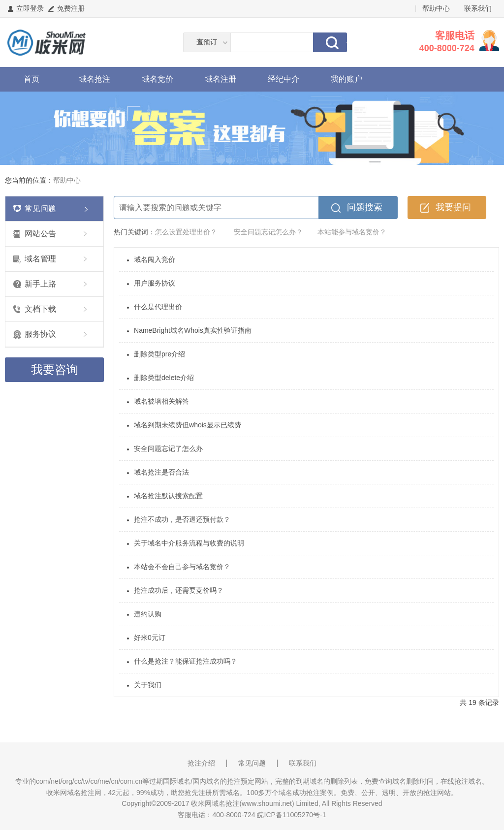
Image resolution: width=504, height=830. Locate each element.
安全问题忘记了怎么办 (168, 448)
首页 (31, 79)
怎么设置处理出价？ (186, 232)
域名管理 (40, 259)
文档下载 (40, 309)
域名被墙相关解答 (161, 401)
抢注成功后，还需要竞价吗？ (179, 590)
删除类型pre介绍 (159, 354)
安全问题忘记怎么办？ (268, 232)
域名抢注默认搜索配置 (168, 496)
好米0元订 (150, 638)
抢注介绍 (201, 763)
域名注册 (220, 79)
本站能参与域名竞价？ (352, 232)
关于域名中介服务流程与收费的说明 (189, 543)
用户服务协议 (155, 283)
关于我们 (148, 685)
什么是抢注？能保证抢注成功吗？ (186, 661)
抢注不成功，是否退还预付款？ (182, 519)
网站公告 (40, 234)
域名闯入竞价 (155, 259)
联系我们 (478, 8)
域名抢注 (94, 79)
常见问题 (40, 208)
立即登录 (30, 8)
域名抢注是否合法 (161, 472)
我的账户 (346, 79)
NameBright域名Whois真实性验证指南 (193, 330)
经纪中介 (283, 79)
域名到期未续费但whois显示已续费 (188, 425)
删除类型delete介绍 (164, 378)
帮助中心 (436, 8)
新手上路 (40, 284)
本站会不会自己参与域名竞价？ (182, 567)
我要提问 (453, 207)
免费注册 (71, 8)
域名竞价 (157, 79)
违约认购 (148, 614)
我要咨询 (55, 369)
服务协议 (40, 334)
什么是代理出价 (158, 307)
